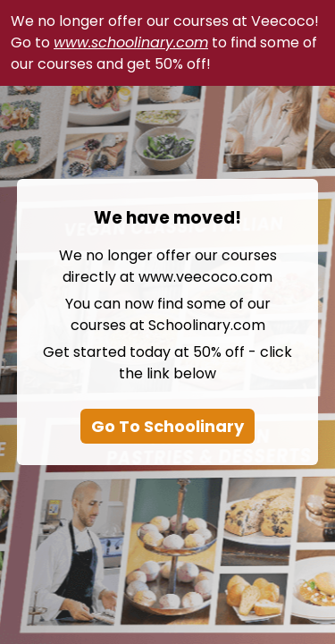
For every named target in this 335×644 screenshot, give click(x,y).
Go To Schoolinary (167, 426)
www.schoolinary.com (131, 42)
